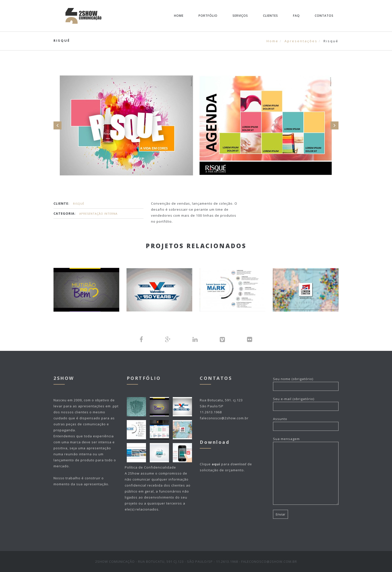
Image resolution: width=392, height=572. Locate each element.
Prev (57, 125)
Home (179, 16)
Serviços (240, 16)
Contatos (324, 16)
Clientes (270, 16)
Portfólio (208, 16)
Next (334, 125)
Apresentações (301, 41)
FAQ (296, 16)
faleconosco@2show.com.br (224, 418)
